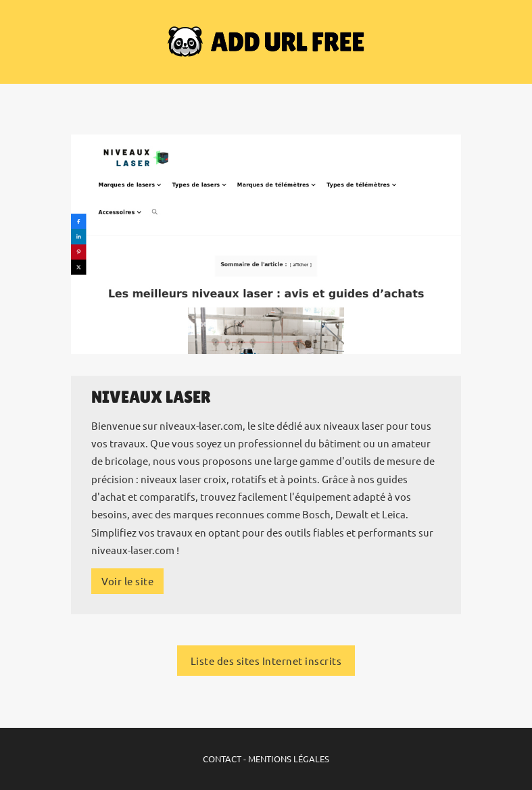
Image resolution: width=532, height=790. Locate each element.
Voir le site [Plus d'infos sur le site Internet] (127, 581)
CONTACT (222, 759)
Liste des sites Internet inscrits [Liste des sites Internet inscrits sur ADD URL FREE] (266, 661)
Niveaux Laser (151, 397)
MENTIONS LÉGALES (289, 759)
